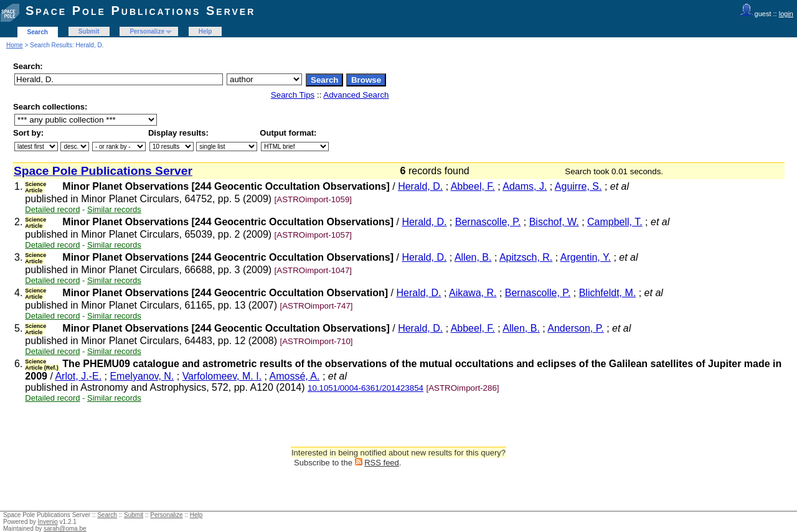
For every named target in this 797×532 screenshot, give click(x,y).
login (786, 14)
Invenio (48, 522)
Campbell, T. (615, 222)
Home (15, 45)
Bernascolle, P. (488, 222)
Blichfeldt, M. (608, 293)
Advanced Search (356, 95)
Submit (89, 31)
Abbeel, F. (473, 186)
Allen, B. (473, 257)
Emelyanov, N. (142, 376)
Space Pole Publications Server (140, 11)
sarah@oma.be (65, 529)
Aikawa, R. (473, 293)
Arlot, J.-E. (78, 376)
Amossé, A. (295, 376)
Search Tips (293, 95)
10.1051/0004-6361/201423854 (365, 388)
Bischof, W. (554, 222)
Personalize (147, 31)
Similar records (114, 209)
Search (38, 32)
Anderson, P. (575, 328)
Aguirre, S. (578, 186)
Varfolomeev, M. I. (222, 376)
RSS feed (382, 463)
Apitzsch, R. (526, 257)
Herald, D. (420, 186)
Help (205, 31)
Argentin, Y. (586, 257)
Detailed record (52, 209)
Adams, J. (525, 186)
